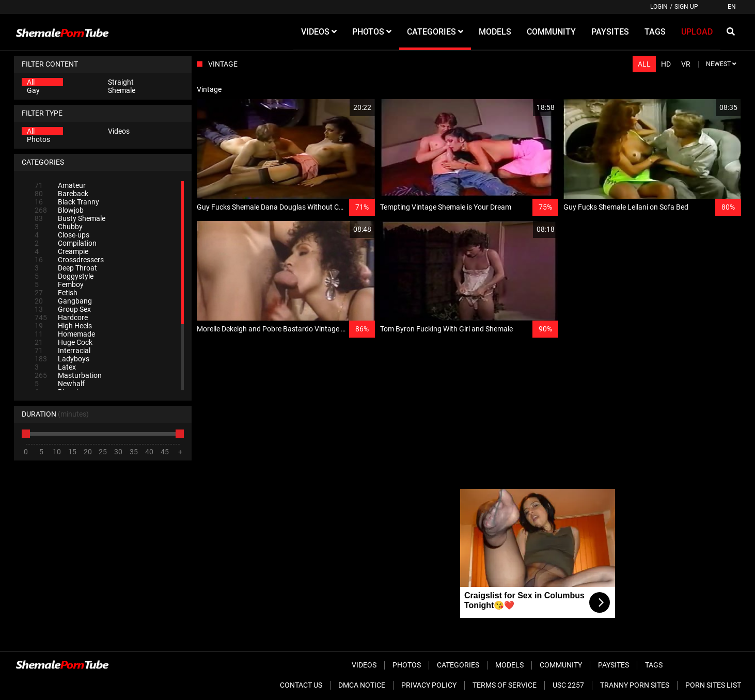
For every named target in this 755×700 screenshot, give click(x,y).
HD (666, 64)
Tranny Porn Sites (635, 685)
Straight (121, 82)
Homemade (65, 334)
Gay (33, 90)
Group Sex (63, 309)
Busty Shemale (70, 218)
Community (561, 665)
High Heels (63, 326)
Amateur (60, 185)
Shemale (122, 90)
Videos (119, 131)
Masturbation (68, 375)
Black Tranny (67, 202)
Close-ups (62, 235)
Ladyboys (62, 359)
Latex (55, 367)
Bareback (61, 194)
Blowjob (59, 210)
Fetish (56, 293)
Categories (458, 665)
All (31, 82)
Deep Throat (66, 268)
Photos (38, 139)
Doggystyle (64, 276)
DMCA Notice (362, 685)
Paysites (614, 665)
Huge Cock (64, 342)
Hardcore (61, 317)
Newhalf (60, 384)
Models (509, 665)
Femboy (59, 284)
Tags (654, 665)
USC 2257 (568, 685)
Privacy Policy (429, 685)
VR (686, 64)
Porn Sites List (713, 685)
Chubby (59, 227)
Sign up (686, 7)
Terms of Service (505, 685)
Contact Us (301, 685)
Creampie (61, 251)
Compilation (66, 243)
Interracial (62, 351)
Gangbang (63, 301)
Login (659, 7)
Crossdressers (69, 260)
